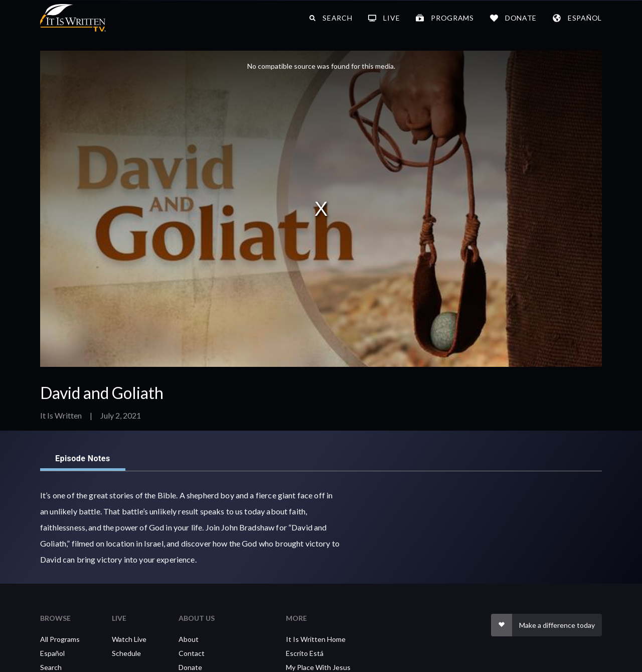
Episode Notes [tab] (83, 459)
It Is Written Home (316, 639)
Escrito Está (305, 653)
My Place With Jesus (318, 667)
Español (52, 653)
